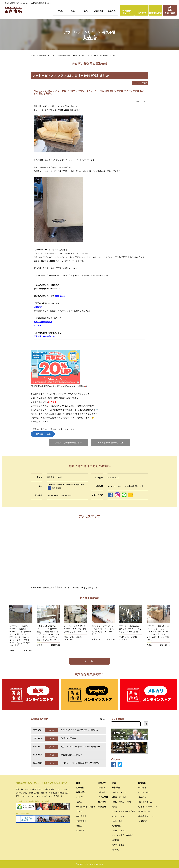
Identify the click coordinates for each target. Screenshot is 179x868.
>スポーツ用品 (118, 845)
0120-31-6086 (61, 296)
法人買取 (102, 802)
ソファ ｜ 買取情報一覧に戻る (110, 443)
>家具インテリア (119, 792)
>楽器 (115, 807)
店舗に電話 (170, 13)
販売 (86, 11)
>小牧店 (79, 797)
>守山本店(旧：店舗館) (85, 807)
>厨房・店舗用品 (119, 831)
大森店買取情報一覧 (64, 56)
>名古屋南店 (81, 821)
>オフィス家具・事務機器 (123, 835)
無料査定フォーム (127, 12)
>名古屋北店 (81, 816)
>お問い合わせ (144, 811)
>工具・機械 (117, 821)
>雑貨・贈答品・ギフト (122, 802)
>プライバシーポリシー (148, 807)
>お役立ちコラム (145, 802)
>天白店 (79, 811)
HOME (60, 11)
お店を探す (81, 792)
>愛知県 (102, 788)
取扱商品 (112, 11)
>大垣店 (79, 826)
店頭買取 (80, 788)
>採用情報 (142, 788)
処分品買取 (103, 797)
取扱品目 (116, 788)
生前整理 (102, 807)
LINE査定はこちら (43, 434)
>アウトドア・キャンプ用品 (124, 811)
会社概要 (142, 783)
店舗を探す (99, 11)
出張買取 (102, 783)
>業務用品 (116, 826)
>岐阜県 (102, 792)
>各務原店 (80, 831)
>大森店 (79, 802)
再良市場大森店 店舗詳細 (44, 336)
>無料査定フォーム (146, 816)
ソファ (136, 83)
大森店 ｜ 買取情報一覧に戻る (69, 443)
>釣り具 (115, 850)
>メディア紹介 (144, 792)
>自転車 (115, 840)
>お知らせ (142, 797)
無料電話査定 (155, 13)
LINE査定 (141, 13)
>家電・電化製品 (119, 797)
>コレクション (118, 816)
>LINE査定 (142, 821)
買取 (73, 11)
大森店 (52, 56)
